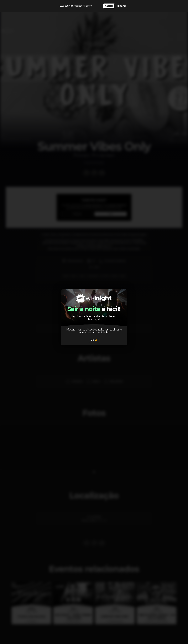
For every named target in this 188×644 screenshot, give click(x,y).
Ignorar (121, 6)
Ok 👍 (94, 340)
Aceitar (109, 6)
